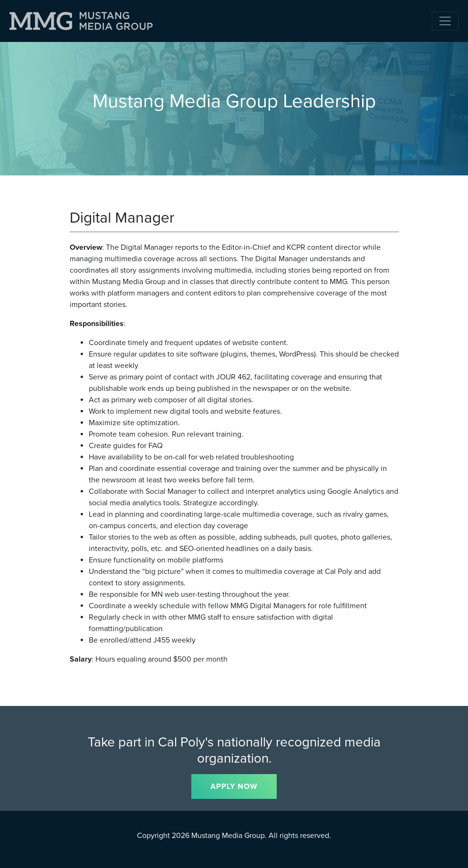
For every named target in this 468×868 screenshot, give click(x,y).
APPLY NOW (234, 786)
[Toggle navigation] (445, 21)
